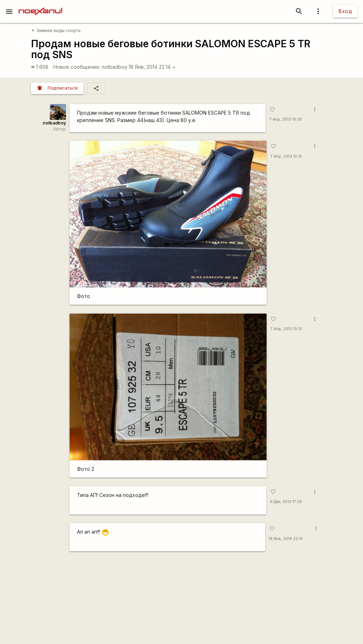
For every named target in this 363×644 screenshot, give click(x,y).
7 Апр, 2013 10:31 (286, 156)
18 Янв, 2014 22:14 (152, 67)
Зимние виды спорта (56, 31)
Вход (345, 11)
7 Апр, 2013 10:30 (286, 119)
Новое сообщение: (77, 67)
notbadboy (115, 67)
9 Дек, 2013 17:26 (286, 502)
